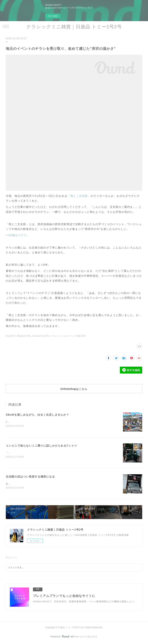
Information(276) (41, 336)
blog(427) (11, 336)
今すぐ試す (53, 16)
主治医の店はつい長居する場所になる (30, 477)
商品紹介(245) (24, 336)
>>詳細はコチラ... (18, 235)
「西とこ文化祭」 (79, 196)
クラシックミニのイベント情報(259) (68, 336)
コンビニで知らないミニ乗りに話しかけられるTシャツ (41, 446)
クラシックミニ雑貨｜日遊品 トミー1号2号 (74, 27)
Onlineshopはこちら (74, 389)
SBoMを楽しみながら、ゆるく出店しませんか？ (37, 415)
